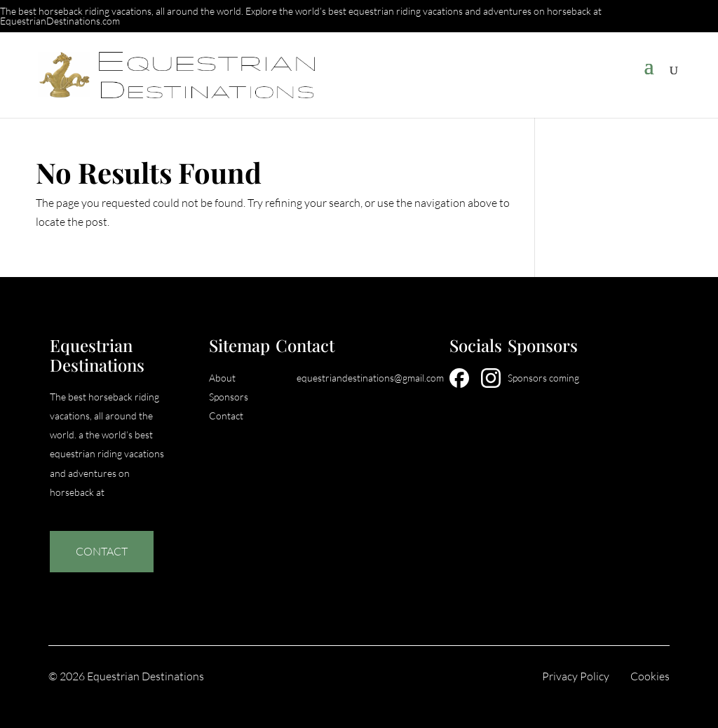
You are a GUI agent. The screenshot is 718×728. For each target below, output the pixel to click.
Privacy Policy (576, 676)
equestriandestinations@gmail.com (370, 378)
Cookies (650, 676)
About (222, 378)
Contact (102, 551)
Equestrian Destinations (145, 676)
